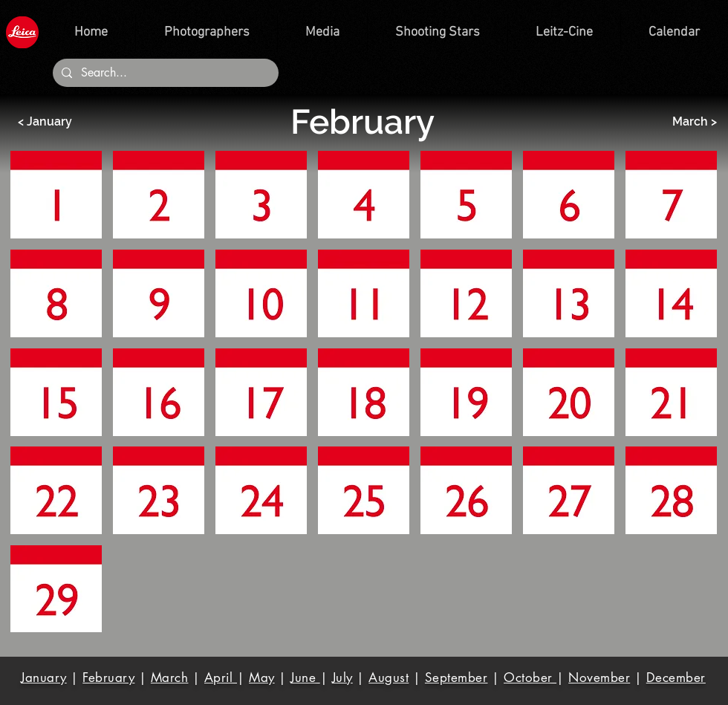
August (389, 678)
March (170, 678)
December (676, 678)
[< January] (64, 122)
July (342, 678)
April (221, 678)
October (530, 678)
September (456, 678)
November (599, 678)
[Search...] (164, 73)
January (44, 678)
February (108, 678)
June (305, 678)
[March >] (671, 122)
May (262, 678)
